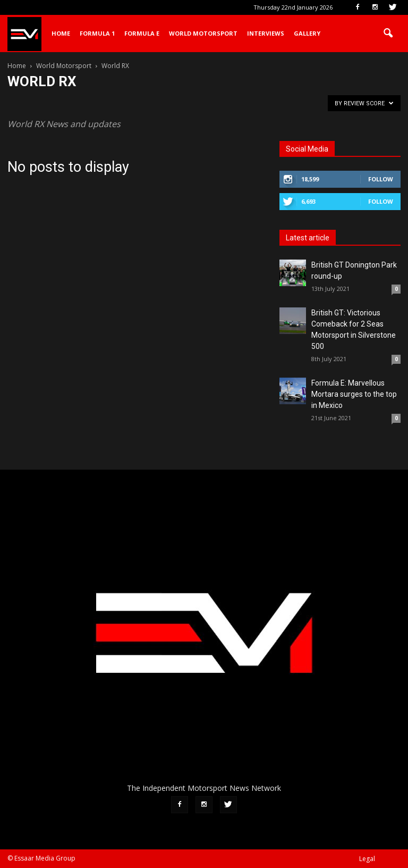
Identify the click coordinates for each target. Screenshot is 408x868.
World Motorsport (203, 33)
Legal (367, 859)
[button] (388, 34)
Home (61, 33)
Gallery (307, 33)
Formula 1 (97, 33)
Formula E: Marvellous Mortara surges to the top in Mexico (354, 394)
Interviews (266, 33)
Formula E (142, 33)
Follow (381, 179)
